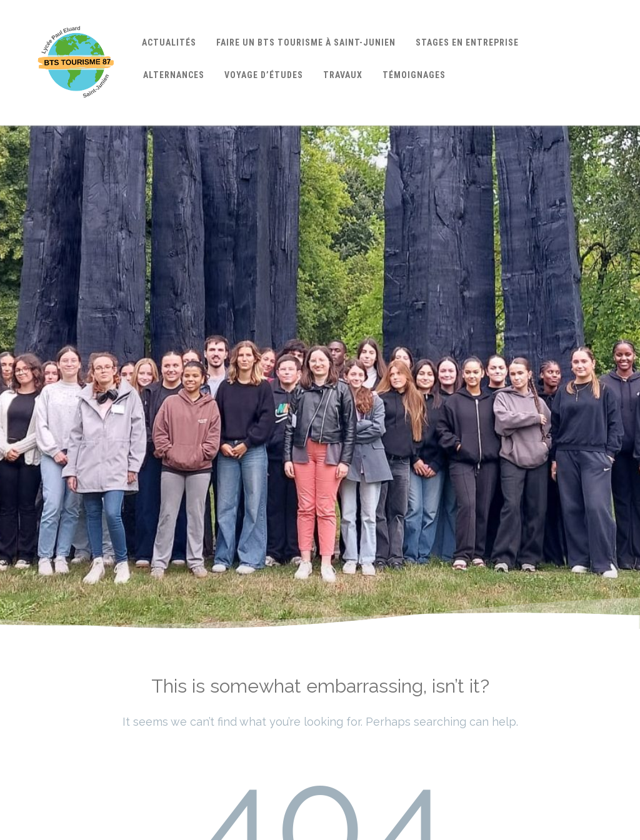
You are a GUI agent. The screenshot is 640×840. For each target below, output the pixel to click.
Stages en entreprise (467, 42)
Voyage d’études (264, 75)
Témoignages (414, 75)
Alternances (174, 75)
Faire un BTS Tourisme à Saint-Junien (306, 42)
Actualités (169, 42)
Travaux (343, 75)
